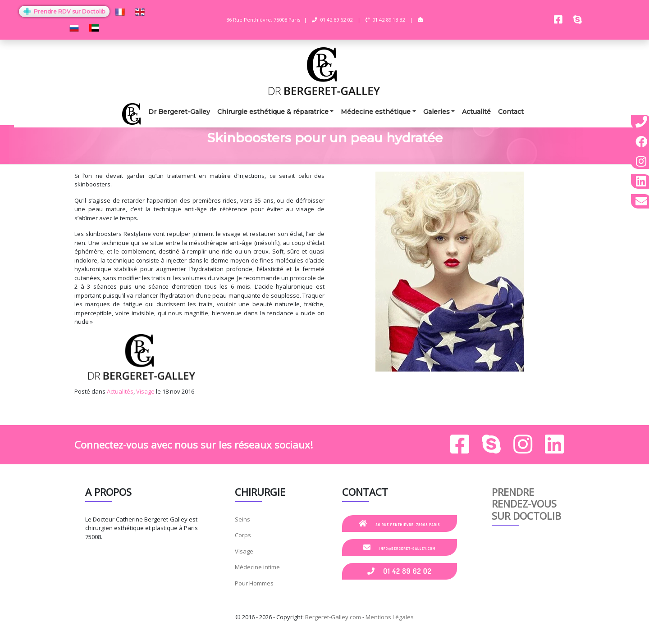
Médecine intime (257, 567)
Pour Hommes (254, 583)
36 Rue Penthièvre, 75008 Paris (400, 523)
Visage (145, 391)
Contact (511, 112)
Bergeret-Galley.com (333, 617)
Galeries (436, 112)
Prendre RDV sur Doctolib (64, 11)
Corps (243, 535)
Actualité (476, 112)
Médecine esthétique (376, 112)
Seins (242, 519)
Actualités (120, 391)
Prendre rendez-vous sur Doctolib (526, 504)
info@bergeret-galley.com (399, 547)
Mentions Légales (390, 617)
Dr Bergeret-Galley (179, 112)
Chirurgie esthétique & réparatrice (273, 112)
